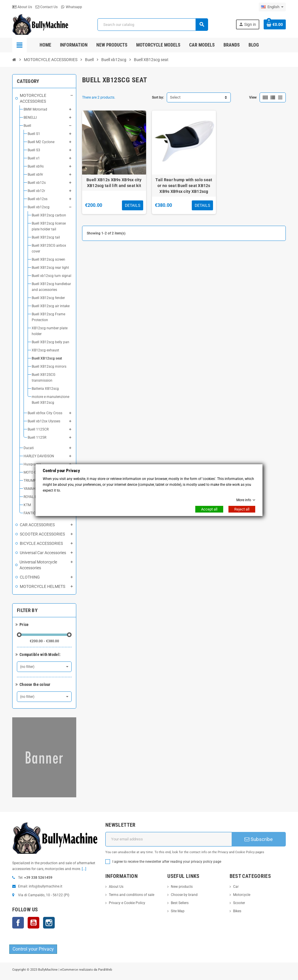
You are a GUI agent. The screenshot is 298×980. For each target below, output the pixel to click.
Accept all (209, 509)
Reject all (242, 509)
